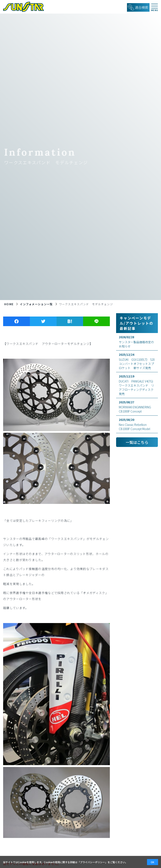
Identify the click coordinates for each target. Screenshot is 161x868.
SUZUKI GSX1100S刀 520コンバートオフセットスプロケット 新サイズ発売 (137, 361)
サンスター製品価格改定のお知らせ (137, 342)
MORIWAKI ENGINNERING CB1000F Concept (137, 407)
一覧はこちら (137, 442)
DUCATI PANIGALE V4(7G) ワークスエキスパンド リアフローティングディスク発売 (137, 385)
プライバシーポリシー (93, 862)
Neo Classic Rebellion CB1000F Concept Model (137, 424)
